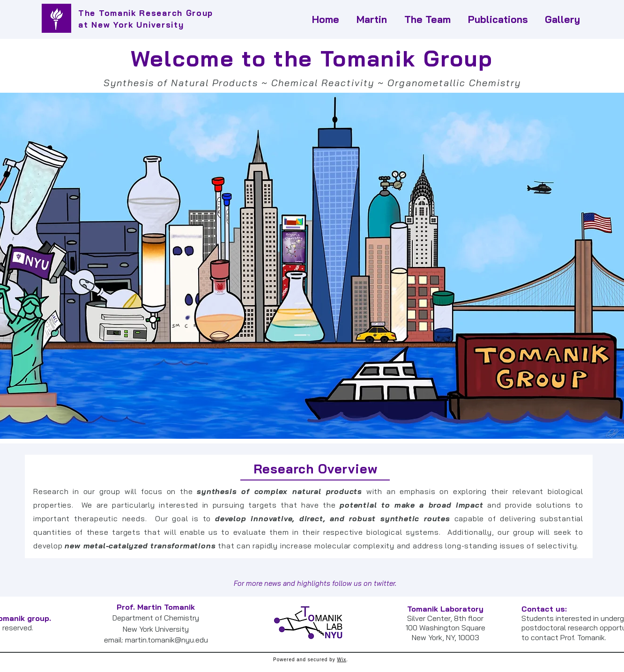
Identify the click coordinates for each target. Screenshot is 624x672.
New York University (137, 25)
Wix (342, 660)
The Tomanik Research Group (146, 13)
